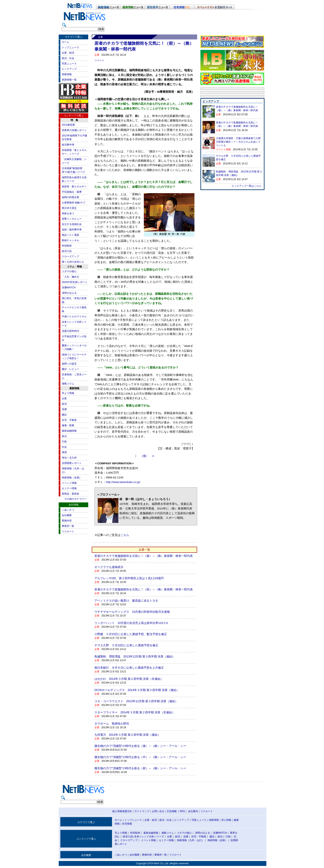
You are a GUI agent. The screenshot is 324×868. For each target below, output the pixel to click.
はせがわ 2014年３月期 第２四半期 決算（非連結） (129, 679)
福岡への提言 (69, 364)
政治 (64, 436)
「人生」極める (70, 277)
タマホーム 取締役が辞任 (112, 724)
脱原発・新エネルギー (74, 187)
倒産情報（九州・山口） (191, 840)
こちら (125, 535)
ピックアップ (69, 69)
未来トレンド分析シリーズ (149, 837)
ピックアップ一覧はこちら (247, 186)
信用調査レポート (72, 463)
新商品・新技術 (70, 494)
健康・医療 (68, 425)
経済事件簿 (68, 145)
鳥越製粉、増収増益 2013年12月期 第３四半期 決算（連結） (135, 656)
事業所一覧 (68, 526)
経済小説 (67, 251)
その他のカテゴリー (75, 499)
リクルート (68, 531)
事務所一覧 (161, 855)
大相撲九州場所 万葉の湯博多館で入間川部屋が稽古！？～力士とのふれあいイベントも (238, 142)
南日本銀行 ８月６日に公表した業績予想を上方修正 (129, 668)
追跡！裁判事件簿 (72, 230)
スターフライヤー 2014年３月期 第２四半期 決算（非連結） (135, 712)
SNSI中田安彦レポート (75, 282)
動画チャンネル (70, 240)
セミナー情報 (69, 488)
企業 (64, 398)
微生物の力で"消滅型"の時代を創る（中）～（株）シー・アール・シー (140, 757)
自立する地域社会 (72, 224)
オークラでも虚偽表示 (109, 567)
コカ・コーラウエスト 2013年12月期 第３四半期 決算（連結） (136, 701)
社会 (64, 447)
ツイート (99, 60)
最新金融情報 (69, 431)
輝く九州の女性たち (73, 262)
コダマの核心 (69, 271)
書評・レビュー (70, 369)
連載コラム (68, 384)
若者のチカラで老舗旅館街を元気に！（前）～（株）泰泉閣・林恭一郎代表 (144, 589)
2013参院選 (68, 125)
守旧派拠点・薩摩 (72, 192)
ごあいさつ (68, 510)
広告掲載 (172, 811)
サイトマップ (142, 811)
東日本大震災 (69, 208)
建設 (64, 415)
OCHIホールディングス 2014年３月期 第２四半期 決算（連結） (137, 690)
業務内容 (67, 521)
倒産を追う (68, 213)
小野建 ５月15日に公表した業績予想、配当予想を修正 (131, 634)
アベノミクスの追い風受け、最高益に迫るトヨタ (126, 601)
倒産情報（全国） (72, 478)
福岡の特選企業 (70, 197)
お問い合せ (158, 811)
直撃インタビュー (72, 219)
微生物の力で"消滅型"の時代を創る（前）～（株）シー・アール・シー (140, 768)
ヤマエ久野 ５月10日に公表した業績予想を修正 (126, 645)
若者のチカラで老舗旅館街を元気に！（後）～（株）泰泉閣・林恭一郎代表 (144, 556)
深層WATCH (69, 288)
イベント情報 (69, 483)
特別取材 (67, 246)
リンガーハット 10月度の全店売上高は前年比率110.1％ (132, 623)
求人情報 (226, 820)
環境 (64, 452)
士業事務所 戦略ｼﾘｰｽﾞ (74, 203)
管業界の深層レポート (74, 130)
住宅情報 (127, 824)
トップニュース (70, 47)
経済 (64, 404)
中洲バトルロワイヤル (74, 317)
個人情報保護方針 (122, 811)
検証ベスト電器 (70, 235)
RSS (182, 811)
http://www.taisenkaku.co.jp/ (123, 482)
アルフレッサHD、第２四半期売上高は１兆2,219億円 (129, 578)
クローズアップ (70, 256)
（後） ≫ (147, 456)
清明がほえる (69, 293)
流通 (64, 409)
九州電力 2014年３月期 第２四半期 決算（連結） (127, 735)
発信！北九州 (69, 458)
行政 (64, 442)
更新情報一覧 (69, 80)
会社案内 (193, 811)
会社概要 (67, 515)
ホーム (66, 42)
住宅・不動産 (69, 420)
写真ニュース (69, 64)
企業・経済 (68, 53)
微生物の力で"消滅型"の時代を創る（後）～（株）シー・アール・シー (140, 746)
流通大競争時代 (70, 331)
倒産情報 (67, 74)
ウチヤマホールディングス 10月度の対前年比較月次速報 (132, 612)
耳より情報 (68, 393)
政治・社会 (68, 58)
